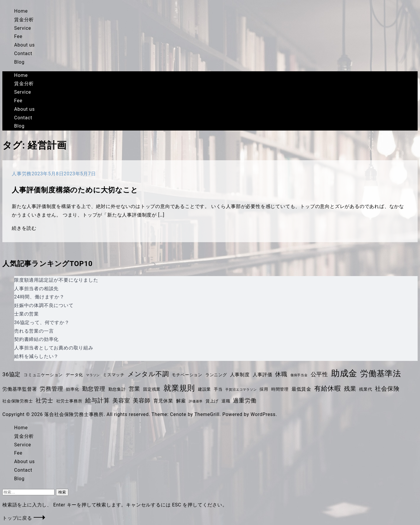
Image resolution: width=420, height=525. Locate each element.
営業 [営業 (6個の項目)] (135, 389)
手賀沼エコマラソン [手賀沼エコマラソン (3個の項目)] (241, 390)
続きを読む (24, 228)
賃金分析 (24, 20)
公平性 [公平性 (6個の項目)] (319, 374)
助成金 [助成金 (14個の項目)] (344, 373)
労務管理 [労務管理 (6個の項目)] (51, 389)
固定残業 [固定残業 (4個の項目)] (152, 389)
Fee (18, 36)
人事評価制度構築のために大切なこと (75, 190)
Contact (23, 53)
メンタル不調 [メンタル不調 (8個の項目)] (148, 374)
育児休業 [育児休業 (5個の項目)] (163, 401)
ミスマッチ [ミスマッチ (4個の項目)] (114, 375)
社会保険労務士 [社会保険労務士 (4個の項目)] (18, 401)
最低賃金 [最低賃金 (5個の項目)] (301, 389)
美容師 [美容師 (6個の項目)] (142, 401)
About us (24, 45)
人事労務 (22, 174)
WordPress (263, 414)
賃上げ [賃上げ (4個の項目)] (212, 401)
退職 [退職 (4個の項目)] (226, 401)
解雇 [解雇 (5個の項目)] (181, 401)
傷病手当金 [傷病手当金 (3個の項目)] (299, 375)
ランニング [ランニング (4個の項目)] (216, 375)
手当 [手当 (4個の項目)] (218, 389)
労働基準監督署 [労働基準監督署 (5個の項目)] (20, 389)
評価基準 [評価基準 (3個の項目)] (196, 401)
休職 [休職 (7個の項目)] (281, 374)
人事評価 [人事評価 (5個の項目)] (263, 375)
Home (21, 11)
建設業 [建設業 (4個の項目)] (204, 389)
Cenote (178, 414)
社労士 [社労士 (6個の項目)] (44, 401)
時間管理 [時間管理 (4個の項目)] (280, 389)
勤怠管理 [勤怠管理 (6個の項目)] (94, 389)
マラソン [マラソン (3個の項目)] (93, 375)
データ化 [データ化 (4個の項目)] (74, 375)
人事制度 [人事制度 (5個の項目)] (240, 375)
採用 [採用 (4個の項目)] (264, 389)
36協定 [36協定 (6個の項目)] (11, 374)
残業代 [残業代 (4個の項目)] (366, 389)
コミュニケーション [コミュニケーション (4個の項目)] (43, 375)
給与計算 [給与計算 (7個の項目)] (97, 400)
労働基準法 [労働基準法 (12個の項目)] (381, 374)
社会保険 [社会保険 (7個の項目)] (387, 389)
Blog (19, 62)
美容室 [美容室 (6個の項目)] (121, 401)
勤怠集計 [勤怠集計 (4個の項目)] (117, 389)
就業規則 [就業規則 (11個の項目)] (179, 388)
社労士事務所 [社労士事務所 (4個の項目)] (69, 401)
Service (23, 28)
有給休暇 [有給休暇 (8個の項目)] (328, 388)
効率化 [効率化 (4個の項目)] (72, 389)
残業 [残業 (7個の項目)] (350, 389)
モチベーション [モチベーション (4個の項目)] (187, 375)
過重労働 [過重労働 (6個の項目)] (245, 401)
